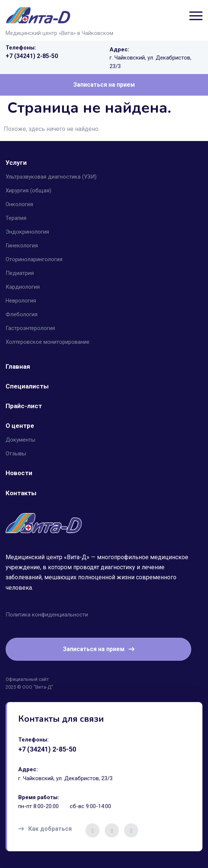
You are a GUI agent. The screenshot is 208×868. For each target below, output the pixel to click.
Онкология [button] (19, 204)
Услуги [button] (16, 163)
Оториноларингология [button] (34, 259)
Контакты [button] (21, 493)
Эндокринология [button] (27, 232)
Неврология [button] (21, 301)
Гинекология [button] (22, 246)
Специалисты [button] (27, 386)
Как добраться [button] (45, 829)
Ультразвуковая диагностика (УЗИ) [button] (51, 177)
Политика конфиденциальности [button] (47, 615)
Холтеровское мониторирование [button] (48, 342)
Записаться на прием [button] (104, 85)
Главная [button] (18, 366)
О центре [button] (20, 426)
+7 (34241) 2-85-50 (32, 56)
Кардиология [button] (23, 287)
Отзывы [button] (16, 454)
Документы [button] (20, 440)
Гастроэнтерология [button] (30, 328)
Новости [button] (19, 473)
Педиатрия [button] (20, 273)
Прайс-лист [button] (24, 406)
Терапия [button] (16, 218)
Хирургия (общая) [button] (28, 190)
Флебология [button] (22, 314)
